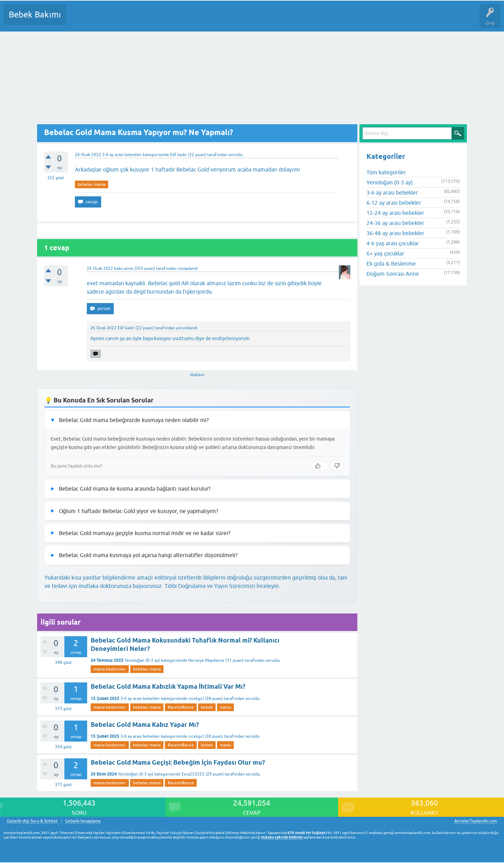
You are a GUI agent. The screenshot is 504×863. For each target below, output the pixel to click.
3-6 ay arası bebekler (122, 155)
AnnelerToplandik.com (476, 821)
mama (225, 707)
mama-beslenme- (110, 669)
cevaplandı (188, 268)
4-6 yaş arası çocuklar (393, 243)
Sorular (78, 20)
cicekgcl (196, 699)
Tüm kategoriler (386, 172)
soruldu (236, 155)
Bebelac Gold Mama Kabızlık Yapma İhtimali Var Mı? (168, 686)
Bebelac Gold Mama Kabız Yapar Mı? (145, 725)
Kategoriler (143, 20)
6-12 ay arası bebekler (394, 203)
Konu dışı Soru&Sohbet (244, 20)
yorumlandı (187, 328)
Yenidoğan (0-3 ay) (142, 660)
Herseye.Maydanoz (206, 660)
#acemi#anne (181, 707)
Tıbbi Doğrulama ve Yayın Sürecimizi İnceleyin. (222, 586)
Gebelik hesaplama (83, 821)
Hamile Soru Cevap (294, 20)
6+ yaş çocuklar (385, 253)
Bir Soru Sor (202, 20)
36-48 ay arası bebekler (395, 233)
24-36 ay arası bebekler (395, 223)
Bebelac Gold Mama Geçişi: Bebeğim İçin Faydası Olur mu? (178, 762)
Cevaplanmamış (109, 20)
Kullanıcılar (172, 20)
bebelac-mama (92, 184)
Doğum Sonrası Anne (393, 274)
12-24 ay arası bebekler (395, 213)
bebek (207, 707)
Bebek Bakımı (35, 15)
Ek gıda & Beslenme (391, 264)
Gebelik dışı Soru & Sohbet (32, 821)
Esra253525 (193, 774)
